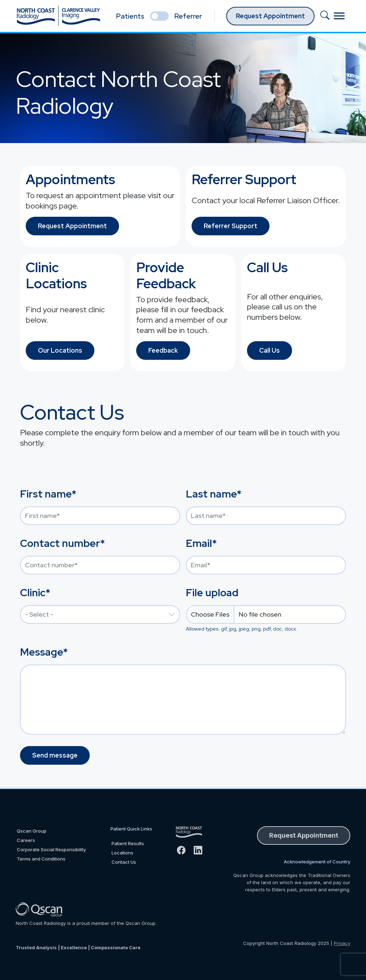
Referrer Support (231, 226)
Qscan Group (32, 831)
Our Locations (60, 350)
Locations (122, 853)
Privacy (342, 943)
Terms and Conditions (41, 859)
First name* (48, 494)
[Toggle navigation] (339, 16)
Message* (44, 652)
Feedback (163, 350)
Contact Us (124, 862)
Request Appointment (270, 16)
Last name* (214, 494)
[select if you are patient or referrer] (159, 16)
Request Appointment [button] (304, 835)
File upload (212, 593)
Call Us (269, 350)
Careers (26, 840)
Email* (201, 543)
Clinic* (35, 593)
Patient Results (128, 843)
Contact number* (63, 543)
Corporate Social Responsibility (51, 849)
